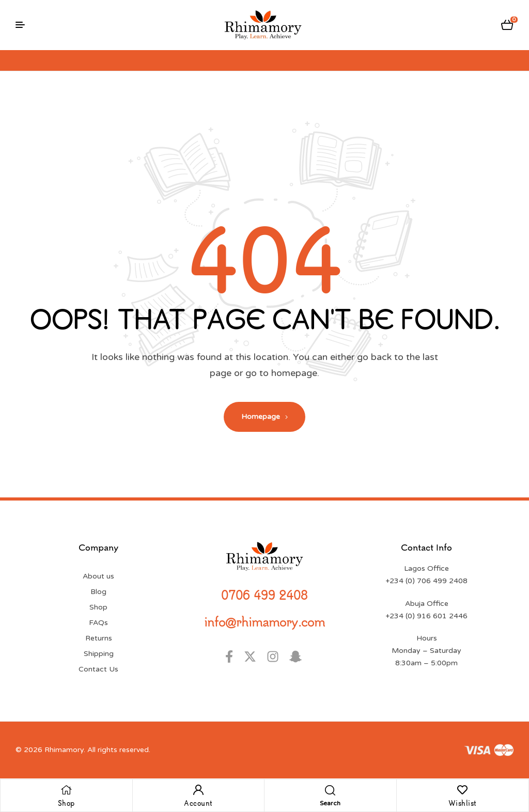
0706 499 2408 (264, 595)
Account (198, 803)
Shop (66, 803)
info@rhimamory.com (264, 621)
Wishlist (463, 803)
